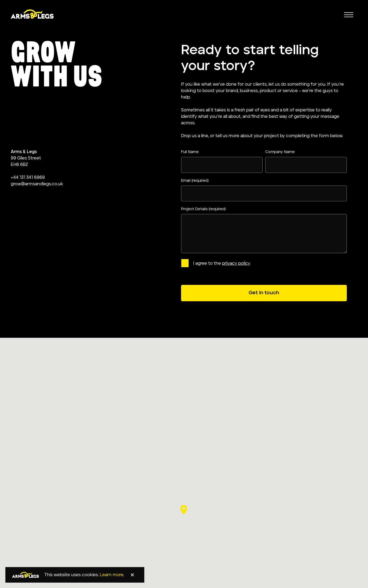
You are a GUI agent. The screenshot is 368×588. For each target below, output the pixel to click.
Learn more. (112, 575)
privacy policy (236, 264)
